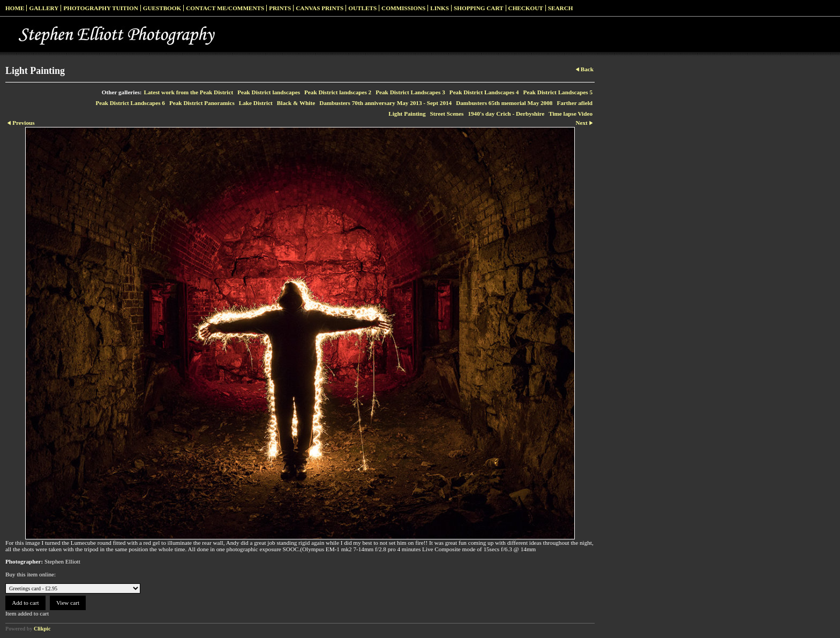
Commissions (403, 8)
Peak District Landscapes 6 (130, 103)
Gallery (44, 8)
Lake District (256, 103)
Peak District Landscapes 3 (410, 92)
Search (561, 8)
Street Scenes (447, 114)
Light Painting (407, 114)
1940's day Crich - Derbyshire (506, 114)
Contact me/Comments (225, 8)
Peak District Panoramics (202, 103)
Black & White (296, 103)
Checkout (526, 8)
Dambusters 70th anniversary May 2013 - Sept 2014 (385, 103)
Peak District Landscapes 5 (558, 92)
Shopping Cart (479, 8)
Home (15, 8)
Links (440, 8)
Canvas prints (320, 8)
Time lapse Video (571, 114)
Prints (280, 8)
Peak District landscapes (269, 92)
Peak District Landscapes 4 (484, 92)
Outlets (362, 8)
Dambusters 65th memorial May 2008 (504, 103)
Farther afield (575, 103)
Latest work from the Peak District (189, 92)
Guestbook (162, 8)
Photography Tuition (100, 8)
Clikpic (42, 629)
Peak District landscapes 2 (338, 92)
